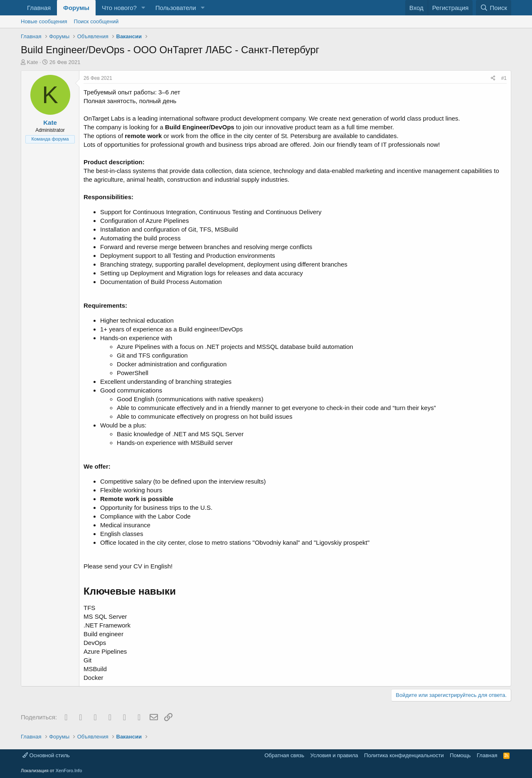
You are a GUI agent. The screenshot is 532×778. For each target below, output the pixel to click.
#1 (504, 78)
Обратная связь (284, 755)
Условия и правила (334, 755)
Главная (39, 8)
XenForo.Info (69, 771)
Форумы (76, 8)
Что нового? (119, 8)
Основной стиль (46, 755)
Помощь (460, 755)
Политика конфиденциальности (404, 755)
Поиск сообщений (96, 21)
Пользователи (176, 8)
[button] (143, 8)
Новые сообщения (44, 21)
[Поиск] (494, 8)
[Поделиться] (493, 78)
